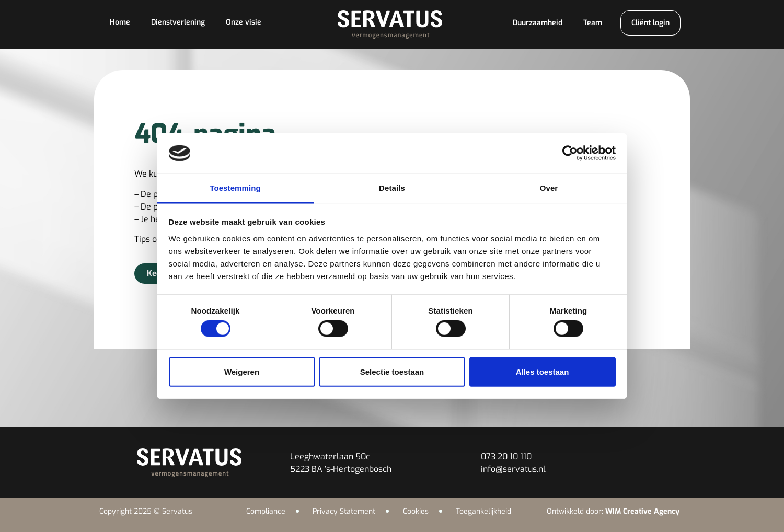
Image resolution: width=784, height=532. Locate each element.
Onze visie (244, 22)
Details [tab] (392, 188)
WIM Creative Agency (642, 511)
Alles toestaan (543, 371)
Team (593, 23)
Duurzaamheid (538, 23)
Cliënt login (650, 23)
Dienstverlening (178, 22)
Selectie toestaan (392, 371)
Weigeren (242, 371)
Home (120, 22)
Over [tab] (549, 188)
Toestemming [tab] (235, 188)
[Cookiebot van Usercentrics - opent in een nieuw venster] (570, 153)
